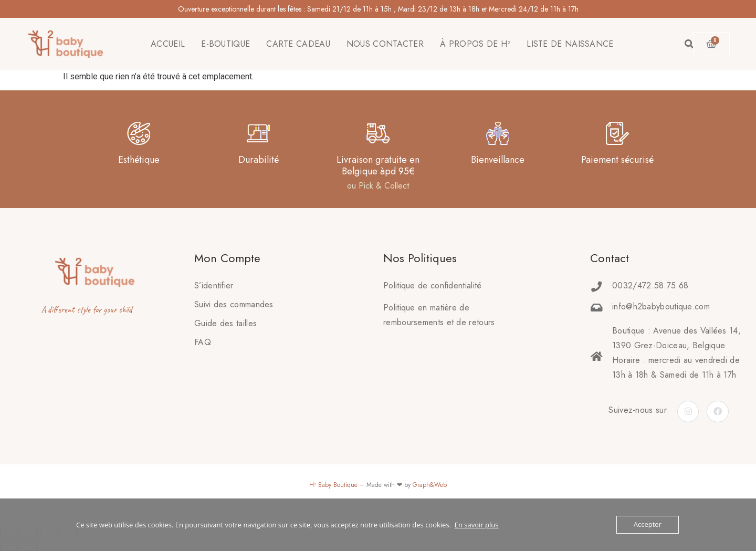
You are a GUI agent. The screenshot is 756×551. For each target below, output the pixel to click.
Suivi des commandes (234, 304)
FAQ (203, 342)
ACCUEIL (168, 44)
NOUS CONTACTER (385, 44)
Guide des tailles (225, 323)
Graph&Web (430, 485)
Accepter (648, 525)
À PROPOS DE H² (475, 44)
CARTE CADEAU (298, 44)
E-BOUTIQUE (225, 44)
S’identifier (214, 285)
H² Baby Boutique (333, 485)
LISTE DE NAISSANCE (570, 44)
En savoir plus (477, 525)
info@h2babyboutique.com (661, 306)
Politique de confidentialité (432, 285)
